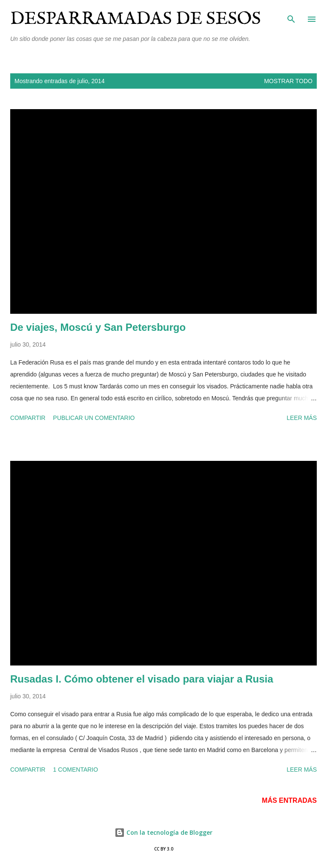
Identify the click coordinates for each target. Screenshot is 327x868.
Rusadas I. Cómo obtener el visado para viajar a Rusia (142, 679)
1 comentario (76, 770)
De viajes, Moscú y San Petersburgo (98, 327)
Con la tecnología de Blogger (163, 832)
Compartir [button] (28, 418)
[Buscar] (291, 15)
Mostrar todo (288, 81)
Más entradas (289, 800)
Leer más (302, 418)
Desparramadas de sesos (136, 19)
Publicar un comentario (94, 418)
